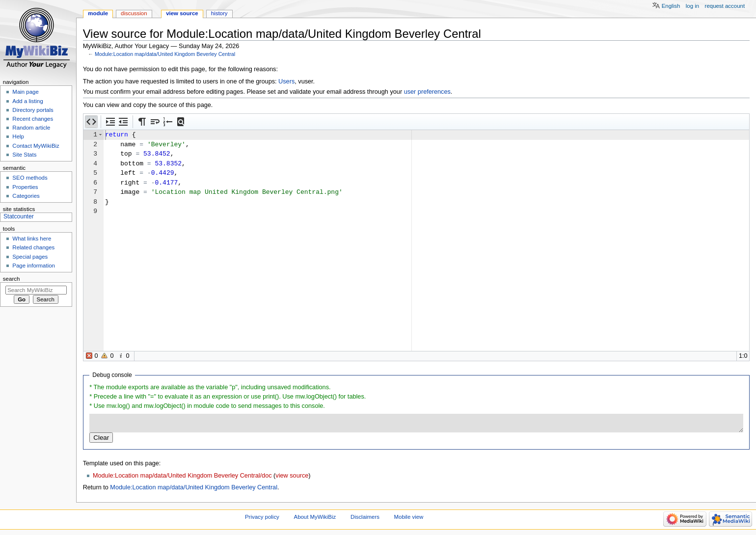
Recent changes (33, 119)
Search (12, 279)
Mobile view (409, 517)
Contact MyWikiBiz (36, 146)
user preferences (427, 92)
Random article (31, 128)
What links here (32, 239)
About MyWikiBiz (315, 517)
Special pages (30, 257)
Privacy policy (262, 517)
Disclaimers (365, 517)
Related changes (33, 247)
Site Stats (24, 155)
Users (286, 81)
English (671, 6)
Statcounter (19, 216)
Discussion (134, 13)
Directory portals (33, 110)
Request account (725, 6)
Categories (26, 196)
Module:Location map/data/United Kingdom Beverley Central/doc (182, 476)
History (219, 13)
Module (98, 13)
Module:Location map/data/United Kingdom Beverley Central (165, 54)
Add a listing (27, 101)
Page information (34, 266)
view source (292, 476)
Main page (26, 92)
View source (182, 13)
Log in (692, 6)
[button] (91, 122)
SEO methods (30, 178)
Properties (25, 187)
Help (18, 136)
